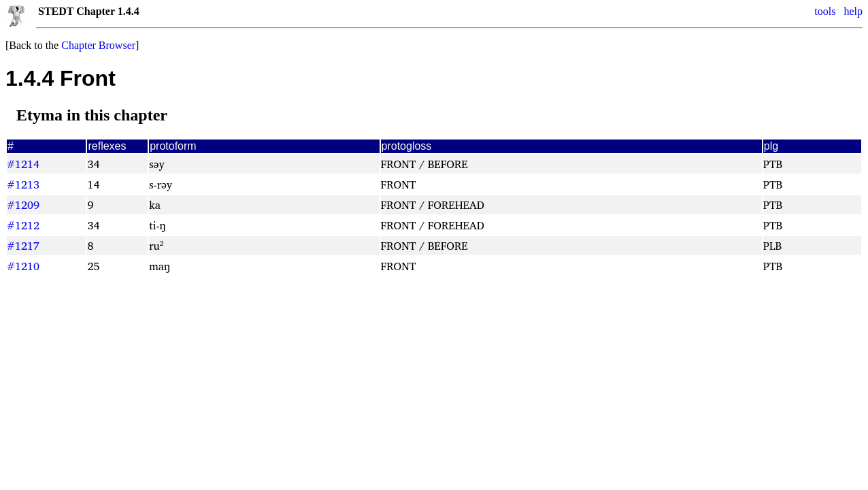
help (853, 11)
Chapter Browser (98, 45)
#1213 (23, 184)
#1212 (23, 225)
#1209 (23, 205)
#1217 (23, 246)
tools (825, 11)
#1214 (23, 164)
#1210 (23, 266)
